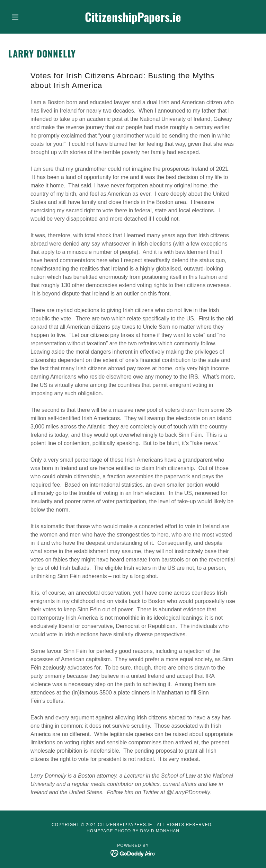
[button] (27, 17)
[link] (133, 20)
